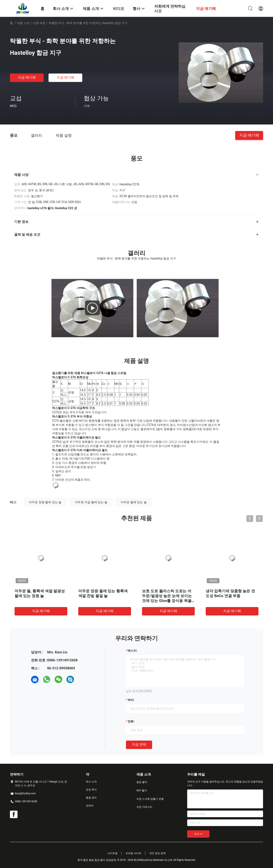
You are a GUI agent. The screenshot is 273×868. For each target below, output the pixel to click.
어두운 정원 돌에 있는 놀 (45, 502)
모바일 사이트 (133, 853)
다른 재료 (39, 23)
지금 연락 (139, 744)
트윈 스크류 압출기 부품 (150, 799)
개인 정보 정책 (157, 853)
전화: (131, 721)
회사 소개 (91, 782)
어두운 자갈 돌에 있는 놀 (91, 502)
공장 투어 (91, 790)
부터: (131, 700)
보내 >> (198, 834)
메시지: (132, 651)
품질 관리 (91, 798)
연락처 (90, 806)
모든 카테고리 (144, 807)
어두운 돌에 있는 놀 (134, 502)
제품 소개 (23, 23)
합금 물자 (142, 782)
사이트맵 (112, 853)
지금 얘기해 (27, 77)
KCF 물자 (142, 790)
